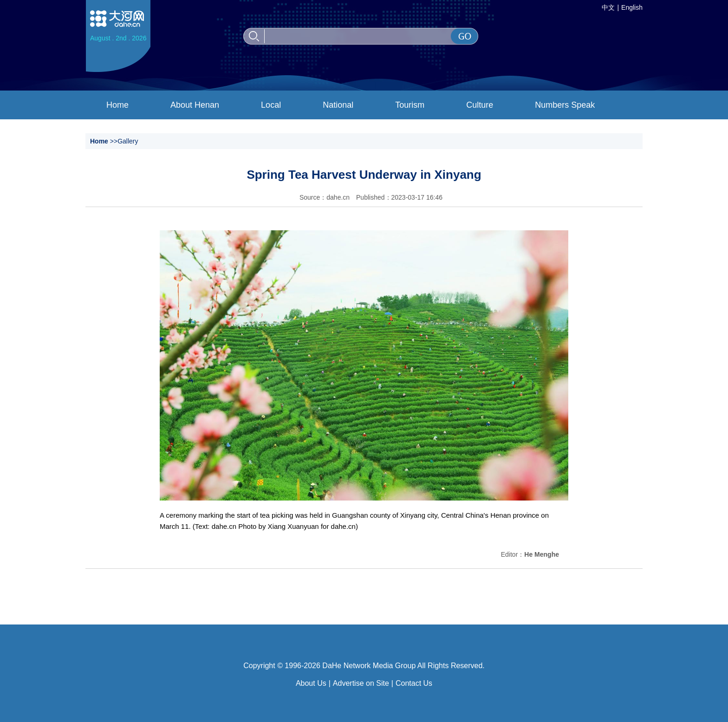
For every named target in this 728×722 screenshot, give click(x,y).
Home (117, 105)
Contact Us (414, 683)
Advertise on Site (361, 683)
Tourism (410, 105)
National (338, 105)
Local (271, 105)
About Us (311, 683)
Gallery (128, 141)
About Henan (195, 105)
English (632, 7)
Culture (480, 105)
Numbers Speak (565, 105)
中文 (608, 7)
